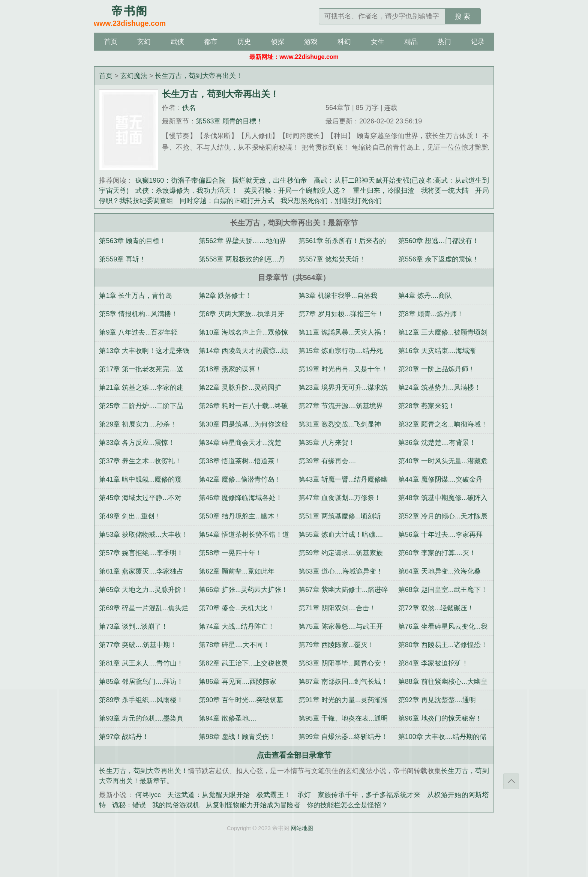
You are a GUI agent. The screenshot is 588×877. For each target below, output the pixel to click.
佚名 (189, 108)
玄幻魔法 (134, 76)
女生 (378, 42)
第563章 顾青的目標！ (229, 121)
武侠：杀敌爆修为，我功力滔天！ (186, 191)
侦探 (277, 42)
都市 (211, 42)
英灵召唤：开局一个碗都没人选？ (295, 191)
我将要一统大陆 (445, 191)
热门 (444, 42)
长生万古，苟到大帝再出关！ (199, 76)
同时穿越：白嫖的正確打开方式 (227, 201)
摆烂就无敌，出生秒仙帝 (270, 180)
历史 (244, 42)
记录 (478, 42)
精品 (411, 42)
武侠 (177, 42)
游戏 (311, 42)
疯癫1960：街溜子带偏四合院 (181, 180)
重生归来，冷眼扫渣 (384, 191)
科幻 (344, 42)
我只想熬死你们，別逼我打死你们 (331, 201)
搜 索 (463, 17)
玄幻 (144, 42)
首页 (111, 42)
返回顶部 (511, 781)
